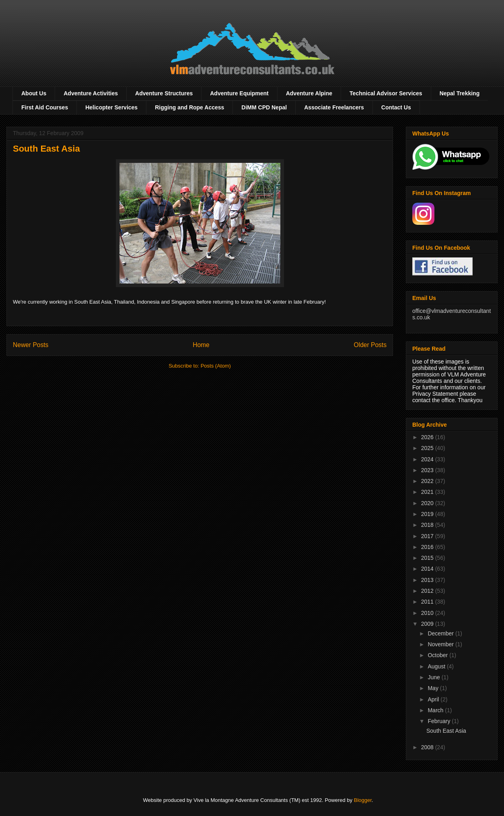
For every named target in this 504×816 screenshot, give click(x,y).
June (434, 677)
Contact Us (396, 107)
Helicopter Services (111, 107)
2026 (428, 437)
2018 (428, 525)
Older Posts (370, 345)
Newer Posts (31, 345)
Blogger (363, 800)
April (434, 699)
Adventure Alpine (309, 93)
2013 (428, 580)
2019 (428, 514)
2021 (428, 492)
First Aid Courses (45, 107)
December (441, 633)
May (434, 688)
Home (201, 345)
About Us (34, 93)
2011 (428, 602)
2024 (428, 459)
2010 (428, 613)
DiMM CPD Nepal (264, 107)
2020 (428, 503)
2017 (428, 536)
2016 (428, 547)
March (436, 710)
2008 (428, 747)
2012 (428, 591)
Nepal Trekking (460, 93)
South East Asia (46, 149)
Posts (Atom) (216, 366)
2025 (428, 448)
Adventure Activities (91, 93)
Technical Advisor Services (386, 93)
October (438, 655)
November (441, 644)
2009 (428, 624)
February (440, 721)
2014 (428, 569)
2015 (428, 558)
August (437, 666)
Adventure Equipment (239, 93)
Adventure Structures (164, 93)
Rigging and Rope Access (189, 107)
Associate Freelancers (334, 107)
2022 (428, 481)
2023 (428, 470)
